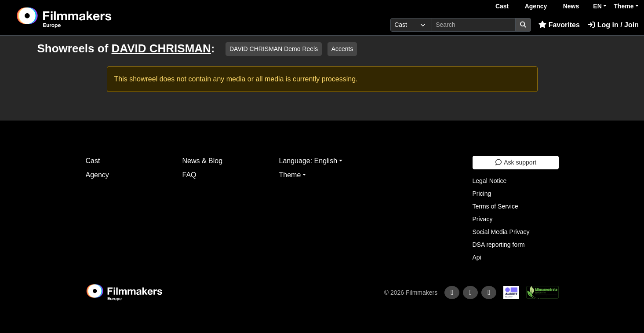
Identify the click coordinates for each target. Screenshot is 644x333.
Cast (502, 6)
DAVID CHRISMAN (161, 48)
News (571, 6)
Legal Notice (490, 181)
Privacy (483, 219)
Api (477, 257)
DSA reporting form (499, 245)
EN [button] (597, 6)
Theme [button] (624, 6)
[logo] (86, 18)
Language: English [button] (308, 161)
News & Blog (203, 161)
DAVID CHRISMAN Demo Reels (274, 49)
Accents (342, 49)
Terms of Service (495, 206)
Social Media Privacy (501, 232)
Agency (536, 6)
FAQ (189, 175)
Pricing (482, 194)
